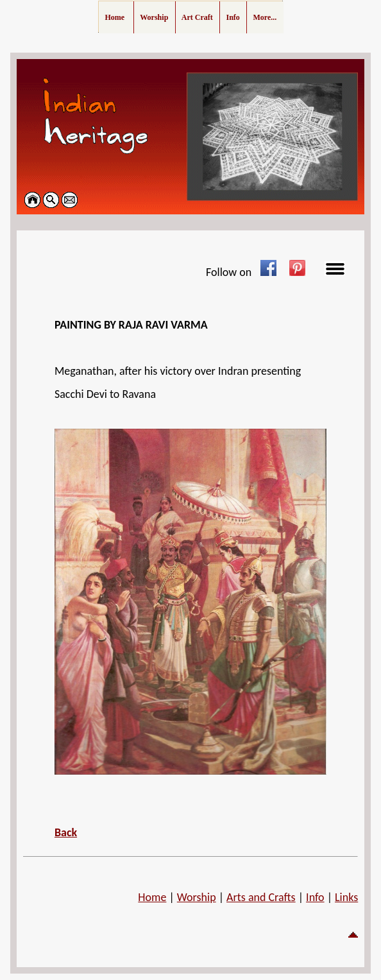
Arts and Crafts (261, 897)
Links (346, 897)
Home (152, 897)
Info (315, 897)
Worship (197, 897)
